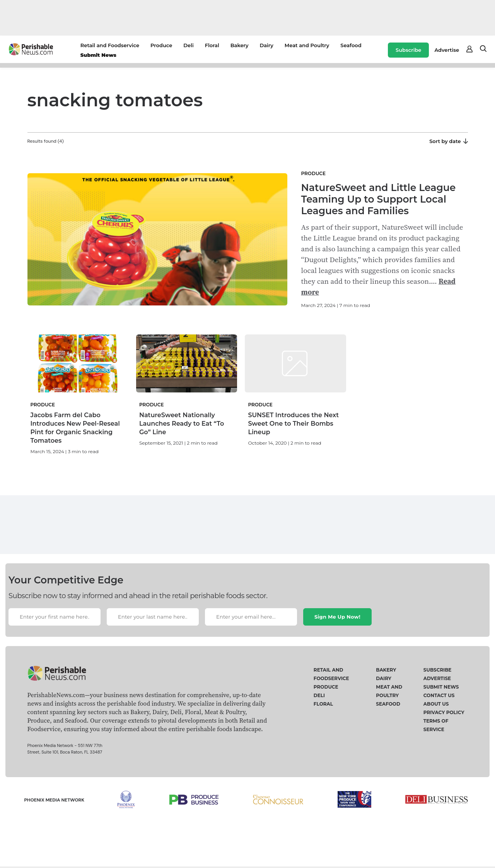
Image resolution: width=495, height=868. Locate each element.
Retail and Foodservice (110, 45)
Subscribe (408, 50)
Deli (188, 45)
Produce (161, 45)
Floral (212, 45)
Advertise (447, 50)
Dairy (266, 45)
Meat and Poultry (307, 45)
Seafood (351, 45)
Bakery (240, 45)
